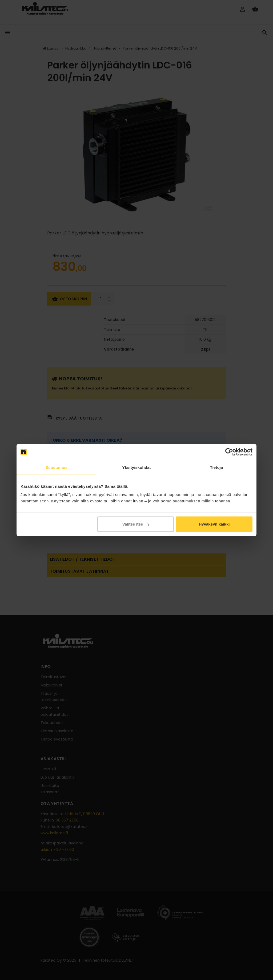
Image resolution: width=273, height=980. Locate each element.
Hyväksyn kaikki (214, 524)
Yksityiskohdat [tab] (136, 467)
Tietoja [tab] (217, 467)
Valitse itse (136, 524)
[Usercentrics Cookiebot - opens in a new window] (229, 452)
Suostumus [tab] (57, 467)
